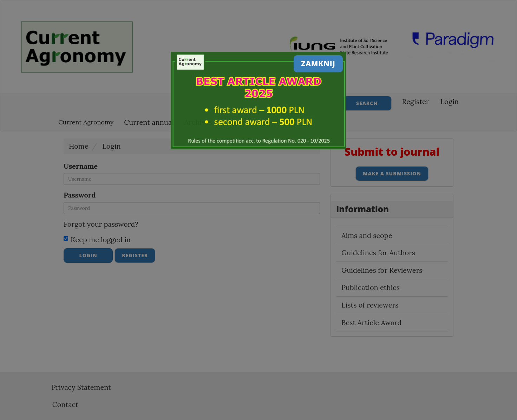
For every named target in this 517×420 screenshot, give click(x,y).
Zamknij (318, 63)
